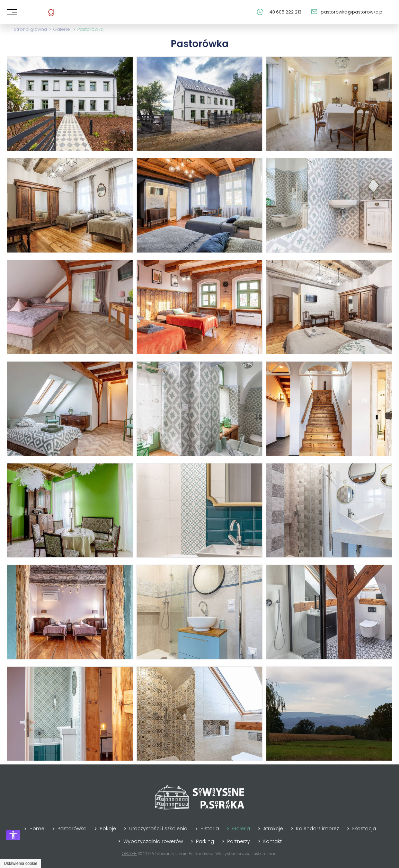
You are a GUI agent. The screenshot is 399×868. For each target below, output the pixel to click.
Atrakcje (273, 829)
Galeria (241, 829)
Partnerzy (239, 841)
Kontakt (273, 841)
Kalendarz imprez (318, 829)
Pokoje (108, 829)
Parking (205, 841)
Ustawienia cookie (21, 863)
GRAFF (129, 853)
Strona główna (30, 29)
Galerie (61, 29)
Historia (210, 829)
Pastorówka (90, 29)
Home (37, 829)
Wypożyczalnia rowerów (153, 841)
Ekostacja (364, 829)
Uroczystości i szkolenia (158, 829)
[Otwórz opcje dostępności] (13, 835)
